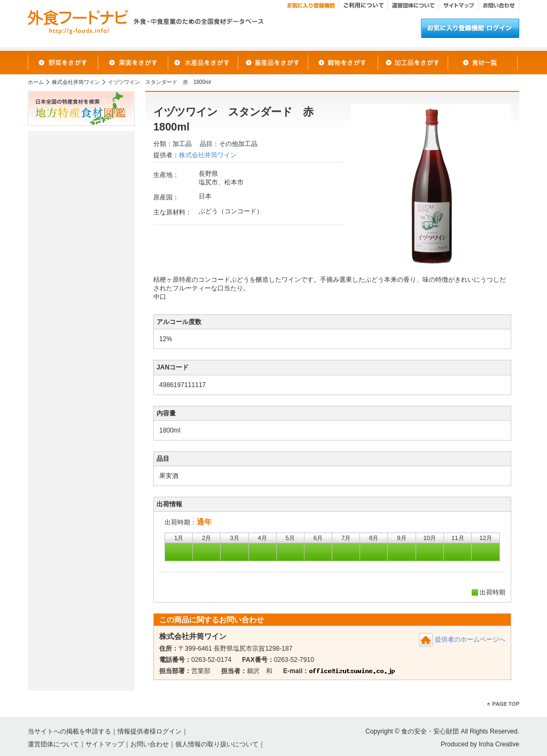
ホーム (36, 82)
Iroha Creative (499, 744)
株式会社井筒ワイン (76, 82)
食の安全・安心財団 (430, 731)
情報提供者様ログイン (150, 731)
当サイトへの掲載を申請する (69, 731)
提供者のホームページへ (470, 639)
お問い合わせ (150, 744)
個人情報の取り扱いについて (217, 744)
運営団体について (53, 744)
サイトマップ (105, 744)
